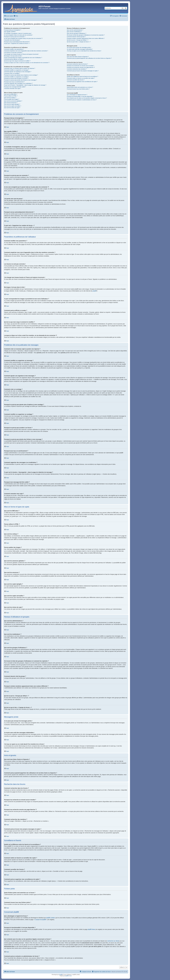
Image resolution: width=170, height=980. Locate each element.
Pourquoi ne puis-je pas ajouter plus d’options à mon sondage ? (21, 75)
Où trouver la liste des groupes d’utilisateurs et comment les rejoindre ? (86, 35)
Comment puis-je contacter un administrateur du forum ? (82, 100)
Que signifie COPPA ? (10, 32)
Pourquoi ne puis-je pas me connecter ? (15, 37)
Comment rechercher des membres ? (77, 69)
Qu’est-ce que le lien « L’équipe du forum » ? (79, 42)
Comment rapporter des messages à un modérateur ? (18, 83)
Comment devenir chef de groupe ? (76, 37)
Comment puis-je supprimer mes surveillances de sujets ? (82, 82)
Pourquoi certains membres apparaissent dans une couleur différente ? (86, 38)
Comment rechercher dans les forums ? (77, 64)
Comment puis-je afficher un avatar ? (14, 59)
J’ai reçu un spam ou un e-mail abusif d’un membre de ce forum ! (84, 51)
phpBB (94, 291)
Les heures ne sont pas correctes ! (13, 52)
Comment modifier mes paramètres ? (14, 49)
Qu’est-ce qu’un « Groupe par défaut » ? (78, 40)
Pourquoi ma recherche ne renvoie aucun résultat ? (80, 66)
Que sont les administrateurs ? (75, 30)
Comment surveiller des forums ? (76, 80)
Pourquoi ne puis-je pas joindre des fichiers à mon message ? (20, 80)
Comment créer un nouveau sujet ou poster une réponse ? (20, 68)
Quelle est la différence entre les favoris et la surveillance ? (82, 76)
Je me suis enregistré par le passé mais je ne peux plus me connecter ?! (23, 38)
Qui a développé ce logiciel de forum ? (77, 95)
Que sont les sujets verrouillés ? (13, 106)
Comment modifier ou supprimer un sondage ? (16, 77)
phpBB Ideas (91, 929)
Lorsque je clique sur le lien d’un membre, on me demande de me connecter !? (27, 63)
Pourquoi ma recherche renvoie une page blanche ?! (81, 67)
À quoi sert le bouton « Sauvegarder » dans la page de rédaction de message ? (25, 85)
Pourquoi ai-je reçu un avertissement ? (14, 82)
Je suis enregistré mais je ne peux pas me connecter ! (18, 35)
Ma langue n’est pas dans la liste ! (13, 56)
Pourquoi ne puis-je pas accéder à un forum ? (16, 78)
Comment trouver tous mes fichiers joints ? (78, 89)
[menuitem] (16, 16)
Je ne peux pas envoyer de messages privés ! (79, 47)
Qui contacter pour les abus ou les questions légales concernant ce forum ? (87, 98)
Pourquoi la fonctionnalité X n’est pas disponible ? (80, 96)
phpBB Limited (50, 918)
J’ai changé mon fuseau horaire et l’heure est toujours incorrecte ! (21, 54)
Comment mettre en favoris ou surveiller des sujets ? (81, 78)
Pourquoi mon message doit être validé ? (15, 87)
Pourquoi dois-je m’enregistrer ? (13, 30)
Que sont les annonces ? (11, 103)
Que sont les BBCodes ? (11, 94)
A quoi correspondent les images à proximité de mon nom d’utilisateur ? (23, 58)
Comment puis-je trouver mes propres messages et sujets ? (83, 71)
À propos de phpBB (40, 920)
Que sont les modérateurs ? (74, 32)
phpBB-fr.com (68, 976)
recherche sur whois (113, 941)
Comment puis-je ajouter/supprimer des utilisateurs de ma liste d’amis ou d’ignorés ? (89, 58)
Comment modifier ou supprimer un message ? (17, 70)
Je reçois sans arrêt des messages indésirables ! (80, 49)
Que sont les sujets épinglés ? (12, 104)
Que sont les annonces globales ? (13, 101)
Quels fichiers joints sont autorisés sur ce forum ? (80, 87)
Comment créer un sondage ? (12, 73)
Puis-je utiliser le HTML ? (11, 96)
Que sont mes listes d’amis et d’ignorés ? (78, 57)
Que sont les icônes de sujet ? (12, 108)
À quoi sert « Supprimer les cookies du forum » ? (17, 43)
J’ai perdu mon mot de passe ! (12, 40)
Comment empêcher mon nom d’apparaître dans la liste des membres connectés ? (26, 51)
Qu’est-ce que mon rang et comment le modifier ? (17, 61)
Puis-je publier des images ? (12, 99)
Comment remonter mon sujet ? (13, 88)
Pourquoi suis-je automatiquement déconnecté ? (17, 42)
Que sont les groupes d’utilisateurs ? (77, 33)
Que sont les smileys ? (10, 98)
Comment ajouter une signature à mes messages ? (18, 72)
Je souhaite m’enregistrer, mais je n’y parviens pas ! (18, 33)
